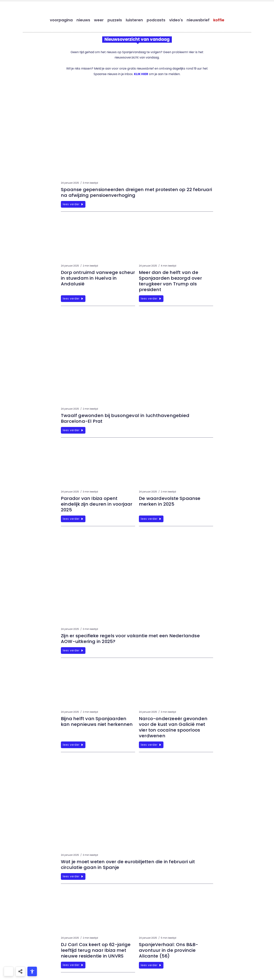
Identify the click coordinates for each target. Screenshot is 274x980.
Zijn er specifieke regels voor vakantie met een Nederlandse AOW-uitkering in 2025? (131, 639)
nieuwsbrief (198, 20)
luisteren (134, 20)
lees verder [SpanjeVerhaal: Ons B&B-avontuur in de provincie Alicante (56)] (151, 965)
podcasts (156, 20)
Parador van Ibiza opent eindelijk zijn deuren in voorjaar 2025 (97, 504)
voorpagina (61, 20)
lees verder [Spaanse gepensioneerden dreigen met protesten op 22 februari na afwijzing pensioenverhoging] (73, 204)
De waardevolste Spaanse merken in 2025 (170, 501)
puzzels (115, 20)
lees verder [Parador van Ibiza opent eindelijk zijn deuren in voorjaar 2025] (73, 519)
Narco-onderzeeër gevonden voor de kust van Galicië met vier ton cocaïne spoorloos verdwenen (173, 727)
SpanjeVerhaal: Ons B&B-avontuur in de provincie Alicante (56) (169, 950)
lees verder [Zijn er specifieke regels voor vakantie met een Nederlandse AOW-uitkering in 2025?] (73, 650)
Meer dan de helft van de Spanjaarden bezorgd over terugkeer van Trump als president (171, 281)
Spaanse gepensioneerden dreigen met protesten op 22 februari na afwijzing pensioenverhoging (127, 192)
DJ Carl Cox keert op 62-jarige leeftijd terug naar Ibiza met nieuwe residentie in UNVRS (96, 950)
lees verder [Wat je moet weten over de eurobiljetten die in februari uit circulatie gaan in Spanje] (73, 876)
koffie (219, 20)
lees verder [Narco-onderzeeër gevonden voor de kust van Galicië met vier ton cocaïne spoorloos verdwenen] (151, 745)
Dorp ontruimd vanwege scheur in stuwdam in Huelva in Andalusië (98, 278)
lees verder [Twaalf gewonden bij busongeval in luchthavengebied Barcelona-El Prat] (73, 430)
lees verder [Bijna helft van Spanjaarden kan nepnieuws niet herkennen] (73, 745)
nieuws (83, 20)
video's (176, 20)
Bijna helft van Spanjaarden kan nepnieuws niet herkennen (97, 721)
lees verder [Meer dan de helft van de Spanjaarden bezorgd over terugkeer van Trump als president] (151, 299)
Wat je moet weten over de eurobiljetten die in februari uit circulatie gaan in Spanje (129, 864)
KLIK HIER (141, 74)
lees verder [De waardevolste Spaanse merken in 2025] (151, 519)
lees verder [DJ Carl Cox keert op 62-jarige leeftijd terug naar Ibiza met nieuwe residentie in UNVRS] (73, 965)
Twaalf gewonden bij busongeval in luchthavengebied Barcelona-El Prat (125, 418)
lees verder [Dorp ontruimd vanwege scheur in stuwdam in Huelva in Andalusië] (73, 299)
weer (99, 20)
